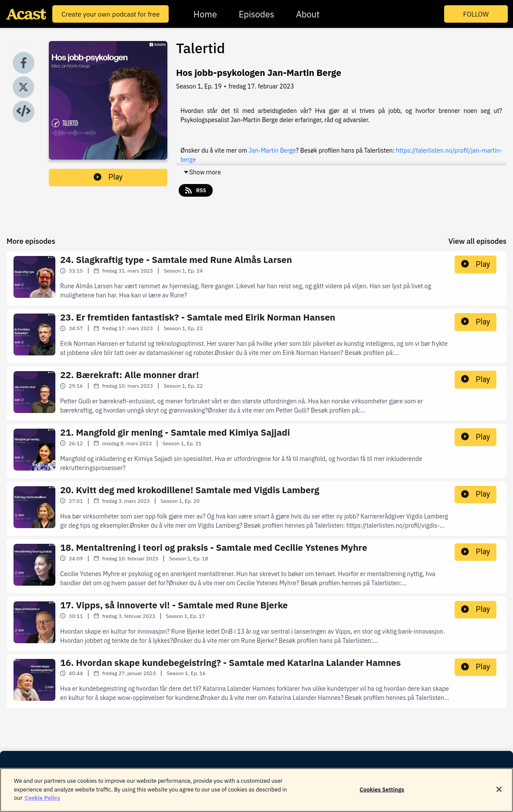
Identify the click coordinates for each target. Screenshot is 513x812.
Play (108, 177)
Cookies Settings (382, 795)
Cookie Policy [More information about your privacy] (42, 804)
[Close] (499, 795)
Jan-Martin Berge (272, 150)
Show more (202, 172)
